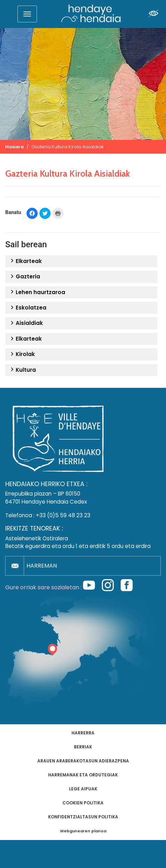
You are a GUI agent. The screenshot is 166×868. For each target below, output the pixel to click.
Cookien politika (83, 803)
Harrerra (83, 733)
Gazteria (24, 277)
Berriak (83, 747)
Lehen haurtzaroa (37, 292)
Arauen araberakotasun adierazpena (83, 761)
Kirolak (22, 354)
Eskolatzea (28, 308)
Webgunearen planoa (83, 831)
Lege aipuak (83, 789)
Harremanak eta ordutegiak (83, 775)
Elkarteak (25, 261)
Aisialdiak (26, 323)
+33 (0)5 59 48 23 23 (63, 515)
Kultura (22, 370)
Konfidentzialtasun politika (83, 817)
